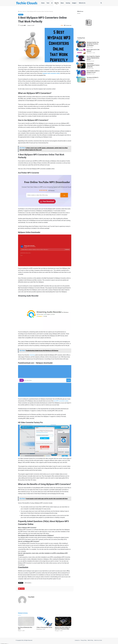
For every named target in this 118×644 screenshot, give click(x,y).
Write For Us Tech (98, 640)
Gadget (74, 3)
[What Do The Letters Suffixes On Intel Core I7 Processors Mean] (63, 621)
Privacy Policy (84, 640)
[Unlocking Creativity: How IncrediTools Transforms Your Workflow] (81, 44)
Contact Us (77, 640)
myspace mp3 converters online (51, 73)
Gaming (68, 3)
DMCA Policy (90, 640)
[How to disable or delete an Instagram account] (81, 73)
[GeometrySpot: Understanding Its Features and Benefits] (81, 66)
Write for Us (82, 3)
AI (52, 3)
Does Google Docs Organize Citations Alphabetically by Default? (93, 58)
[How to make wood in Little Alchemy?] (81, 52)
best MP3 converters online (61, 401)
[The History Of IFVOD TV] (81, 80)
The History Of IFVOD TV (93, 78)
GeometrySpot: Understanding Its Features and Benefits (93, 65)
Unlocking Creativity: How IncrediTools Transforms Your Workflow (93, 44)
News (62, 3)
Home (43, 3)
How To (57, 3)
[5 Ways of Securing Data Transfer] (45, 621)
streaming (32, 355)
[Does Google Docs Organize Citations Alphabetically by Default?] (81, 58)
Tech (48, 3)
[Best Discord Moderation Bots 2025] (26, 621)
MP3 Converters (28, 583)
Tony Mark (23, 25)
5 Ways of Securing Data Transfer (44, 627)
